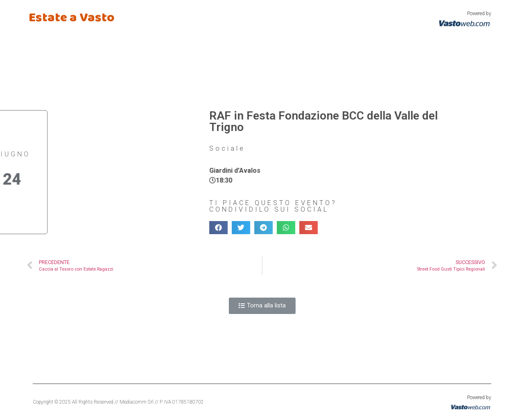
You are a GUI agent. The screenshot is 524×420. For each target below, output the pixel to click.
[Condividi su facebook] (184, 228)
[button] (262, 306)
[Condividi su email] (274, 228)
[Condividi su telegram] (229, 228)
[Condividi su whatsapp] (252, 228)
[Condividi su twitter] (207, 228)
